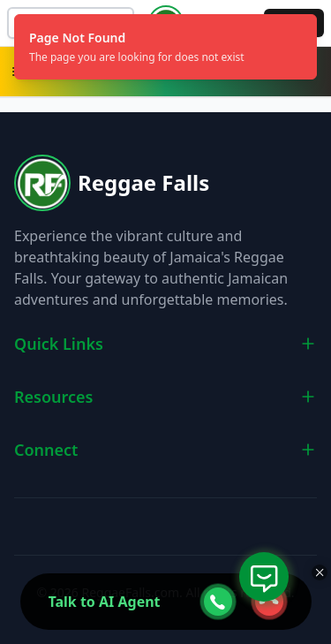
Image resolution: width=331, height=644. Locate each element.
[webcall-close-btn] (269, 602)
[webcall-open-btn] (218, 602)
